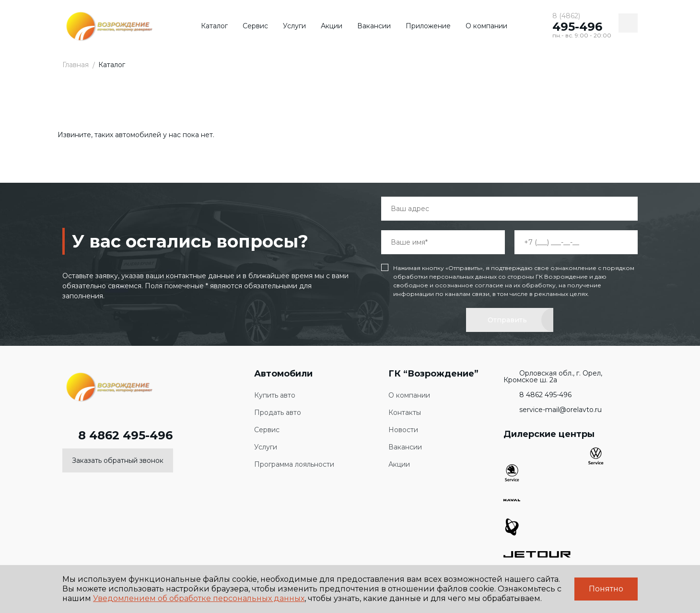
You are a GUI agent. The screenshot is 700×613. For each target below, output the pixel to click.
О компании (486, 26)
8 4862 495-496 (117, 436)
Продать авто (278, 413)
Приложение (428, 26)
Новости (403, 430)
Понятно (606, 589)
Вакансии (374, 26)
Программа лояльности (294, 465)
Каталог (214, 26)
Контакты (405, 413)
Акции (332, 26)
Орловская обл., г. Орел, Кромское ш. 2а (553, 377)
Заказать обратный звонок (118, 460)
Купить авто (275, 395)
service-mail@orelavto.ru (553, 410)
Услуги (294, 26)
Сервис (255, 26)
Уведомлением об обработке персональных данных (199, 598)
